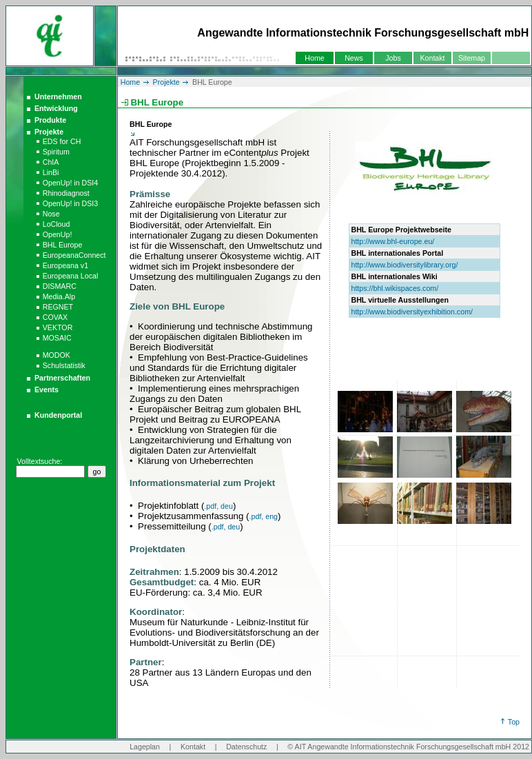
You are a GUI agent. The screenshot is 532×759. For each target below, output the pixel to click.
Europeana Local (71, 276)
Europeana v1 (65, 265)
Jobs (393, 58)
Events (47, 389)
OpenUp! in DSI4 (71, 183)
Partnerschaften (62, 378)
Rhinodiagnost (66, 193)
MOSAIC (57, 338)
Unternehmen (58, 97)
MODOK (57, 355)
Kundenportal (58, 415)
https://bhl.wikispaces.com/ (395, 288)
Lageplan (145, 747)
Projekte (49, 132)
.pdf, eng (264, 516)
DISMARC (60, 286)
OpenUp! (58, 234)
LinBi (51, 172)
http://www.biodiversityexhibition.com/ (412, 312)
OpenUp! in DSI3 (71, 203)
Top (514, 722)
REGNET (58, 307)
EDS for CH (62, 141)
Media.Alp (59, 296)
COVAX (55, 317)
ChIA (51, 162)
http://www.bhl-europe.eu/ (392, 241)
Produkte (50, 120)
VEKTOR (58, 327)
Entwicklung (56, 108)
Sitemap (472, 58)
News (354, 58)
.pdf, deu (218, 506)
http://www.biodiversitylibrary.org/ (404, 265)
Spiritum (56, 152)
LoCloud (57, 224)
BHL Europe (63, 245)
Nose (51, 214)
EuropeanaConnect (74, 255)
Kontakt (432, 58)
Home (314, 58)
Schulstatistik (64, 365)
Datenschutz (246, 747)
